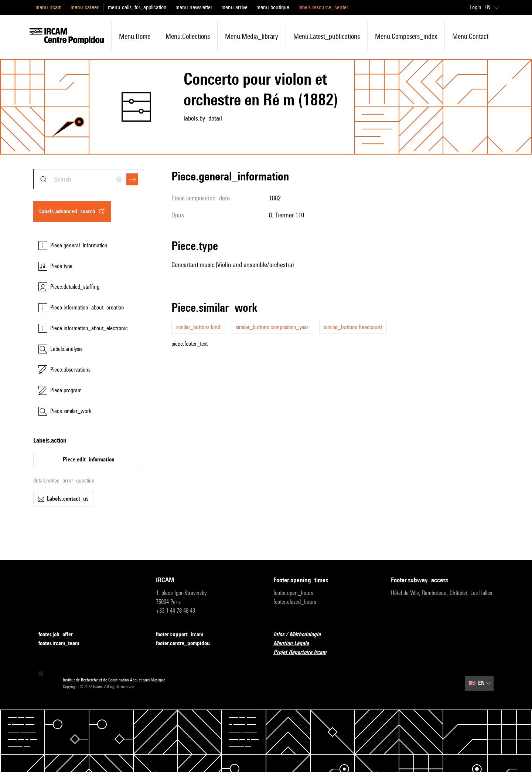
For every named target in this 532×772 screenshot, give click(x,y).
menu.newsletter (194, 7)
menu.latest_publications (327, 36)
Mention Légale (296, 644)
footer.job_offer (60, 635)
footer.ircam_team (63, 644)
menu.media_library (252, 36)
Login (475, 7)
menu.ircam (49, 7)
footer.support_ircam (184, 635)
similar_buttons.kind (198, 327)
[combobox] (89, 179)
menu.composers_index (406, 36)
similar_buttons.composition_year (272, 327)
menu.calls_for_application (137, 7)
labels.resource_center (323, 7)
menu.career (85, 7)
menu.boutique (273, 7)
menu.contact (470, 36)
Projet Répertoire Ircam (304, 652)
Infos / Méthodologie (301, 635)
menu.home (135, 36)
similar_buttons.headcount (353, 327)
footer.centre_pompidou (187, 644)
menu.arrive (234, 7)
